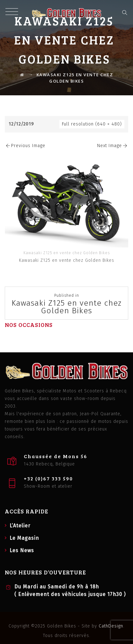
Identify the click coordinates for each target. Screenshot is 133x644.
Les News (22, 550)
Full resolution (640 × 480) (92, 124)
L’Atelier (20, 526)
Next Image (113, 146)
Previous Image (25, 146)
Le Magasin (24, 538)
